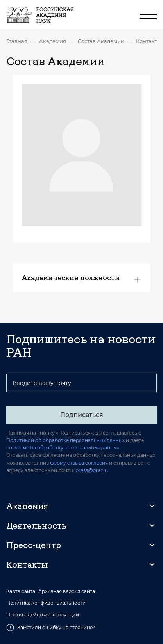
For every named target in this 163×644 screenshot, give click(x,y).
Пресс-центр (34, 545)
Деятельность (36, 525)
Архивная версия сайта (67, 591)
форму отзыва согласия (79, 463)
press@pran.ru (93, 470)
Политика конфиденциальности (46, 603)
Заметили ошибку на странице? (51, 628)
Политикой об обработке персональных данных (65, 440)
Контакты (149, 41)
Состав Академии (101, 41)
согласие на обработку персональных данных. (63, 448)
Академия (53, 41)
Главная (17, 41)
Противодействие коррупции (43, 615)
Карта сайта (21, 591)
